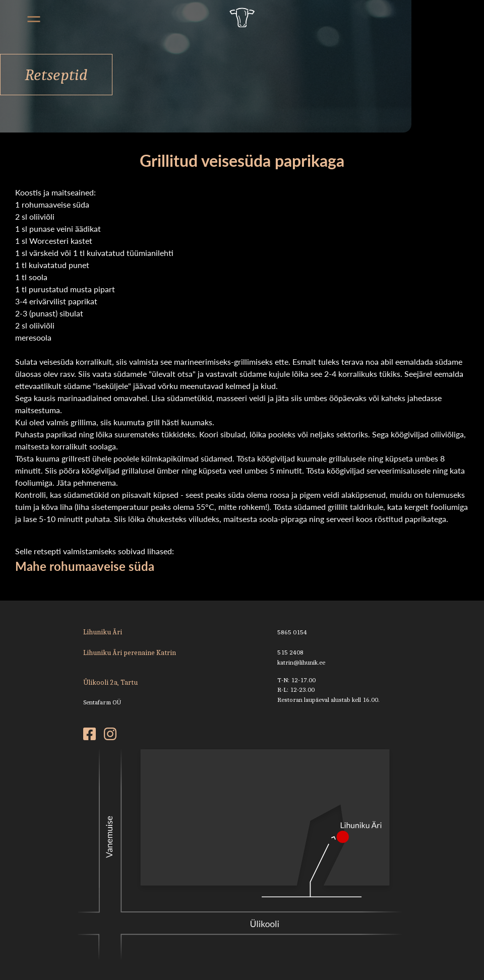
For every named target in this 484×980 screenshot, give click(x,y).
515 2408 (290, 652)
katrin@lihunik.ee (301, 662)
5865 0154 (292, 632)
